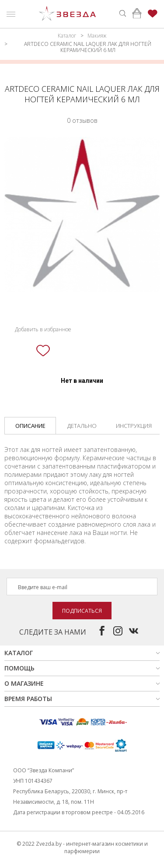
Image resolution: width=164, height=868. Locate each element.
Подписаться (82, 611)
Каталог (67, 36)
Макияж (97, 36)
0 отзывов (82, 120)
